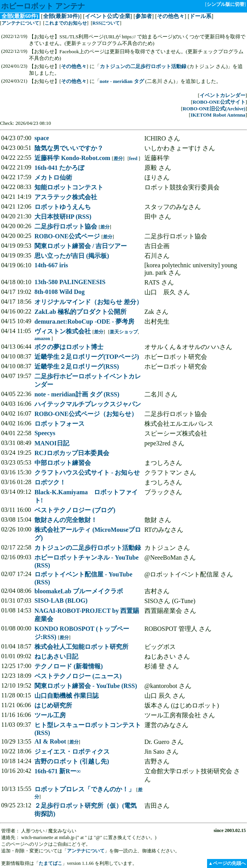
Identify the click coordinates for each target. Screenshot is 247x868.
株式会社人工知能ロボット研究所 (81, 647)
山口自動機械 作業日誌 (67, 696)
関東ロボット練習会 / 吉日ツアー (81, 246)
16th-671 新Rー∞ (58, 771)
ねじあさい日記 (56, 656)
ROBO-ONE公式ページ (67, 236)
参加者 (144, 16)
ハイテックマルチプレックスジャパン (88, 404)
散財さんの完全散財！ (66, 520)
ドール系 (200, 16)
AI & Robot (50, 741)
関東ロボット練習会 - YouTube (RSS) (86, 686)
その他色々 (171, 16)
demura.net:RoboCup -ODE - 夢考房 (84, 321)
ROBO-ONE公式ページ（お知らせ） (86, 414)
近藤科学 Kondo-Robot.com (72, 158)
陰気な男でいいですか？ (69, 148)
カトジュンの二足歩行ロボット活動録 (143, 67)
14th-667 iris (51, 265)
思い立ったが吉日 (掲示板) (72, 256)
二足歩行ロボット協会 (66, 226)
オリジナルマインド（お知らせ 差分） (88, 302)
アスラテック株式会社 (66, 197)
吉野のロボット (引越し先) (72, 761)
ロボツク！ (50, 482)
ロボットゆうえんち (63, 207)
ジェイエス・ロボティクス (72, 752)
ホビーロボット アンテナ (43, 6)
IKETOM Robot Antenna (218, 115)
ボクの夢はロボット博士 (69, 347)
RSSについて (106, 23)
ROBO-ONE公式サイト (219, 102)
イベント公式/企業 (108, 16)
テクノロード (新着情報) (69, 666)
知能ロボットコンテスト (69, 187)
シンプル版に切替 (225, 4)
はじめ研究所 (53, 705)
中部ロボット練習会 (63, 463)
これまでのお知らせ (66, 23)
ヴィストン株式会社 (63, 331)
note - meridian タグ (122, 81)
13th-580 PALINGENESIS (70, 282)
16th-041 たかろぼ (59, 168)
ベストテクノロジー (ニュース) (78, 676)
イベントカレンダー (223, 95)
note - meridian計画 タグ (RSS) (77, 394)
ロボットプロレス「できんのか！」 (85, 789)
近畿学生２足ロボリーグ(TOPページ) (87, 357)
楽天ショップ (124, 332)
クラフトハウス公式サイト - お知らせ (87, 473)
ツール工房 (50, 715)
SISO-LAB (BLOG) (61, 601)
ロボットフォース (59, 424)
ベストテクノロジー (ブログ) (75, 510)
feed (133, 158)
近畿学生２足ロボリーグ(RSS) (77, 366)
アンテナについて (20, 23)
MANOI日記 (52, 443)
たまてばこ (50, 863)
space (42, 138)
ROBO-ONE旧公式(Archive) (214, 109)
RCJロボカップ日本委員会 (72, 453)
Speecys (45, 433)
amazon (42, 339)
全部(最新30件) (61, 16)
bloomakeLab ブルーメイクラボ (79, 591)
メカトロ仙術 (53, 177)
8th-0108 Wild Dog (59, 292)
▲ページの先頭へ (227, 863)
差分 (118, 158)
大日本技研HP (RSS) (63, 217)
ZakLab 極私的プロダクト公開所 (80, 312)
